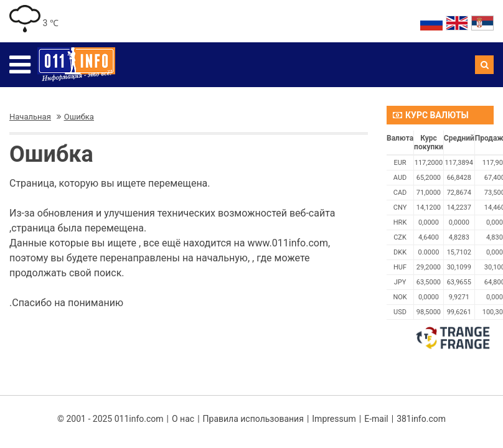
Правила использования (253, 419)
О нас (183, 419)
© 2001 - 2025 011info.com (110, 419)
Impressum (334, 419)
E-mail (376, 419)
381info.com (421, 419)
